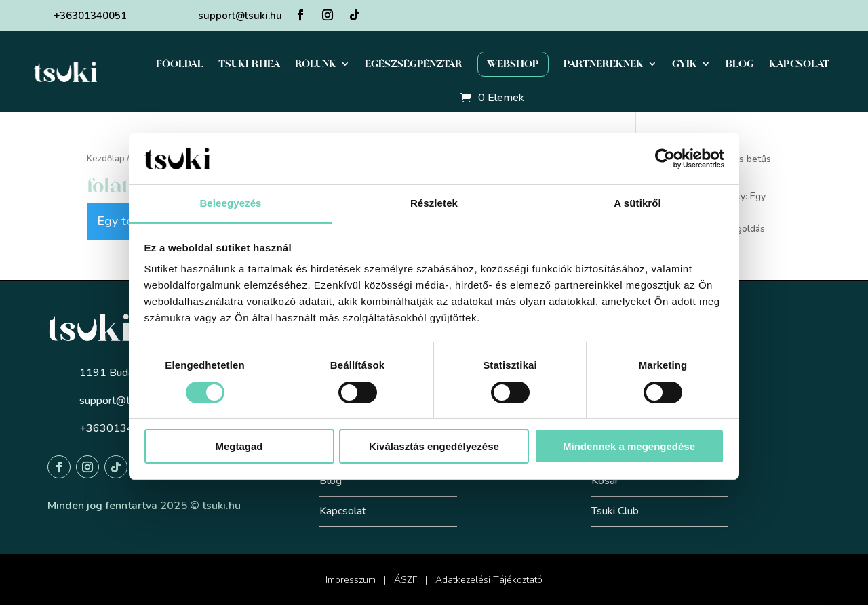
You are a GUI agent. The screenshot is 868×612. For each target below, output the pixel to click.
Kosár (605, 481)
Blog (740, 64)
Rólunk (316, 64)
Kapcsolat (799, 64)
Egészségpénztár (414, 64)
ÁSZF (406, 580)
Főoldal (180, 64)
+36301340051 (90, 16)
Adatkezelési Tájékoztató (489, 580)
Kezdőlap (106, 159)
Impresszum (351, 580)
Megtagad (239, 446)
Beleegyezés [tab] (230, 203)
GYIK (685, 64)
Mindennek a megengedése (629, 446)
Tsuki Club (615, 511)
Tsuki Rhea (249, 64)
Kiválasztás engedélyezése (434, 446)
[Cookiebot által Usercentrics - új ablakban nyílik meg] (665, 159)
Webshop (513, 64)
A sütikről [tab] (637, 203)
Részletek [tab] (434, 203)
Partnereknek (604, 64)
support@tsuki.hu (240, 16)
